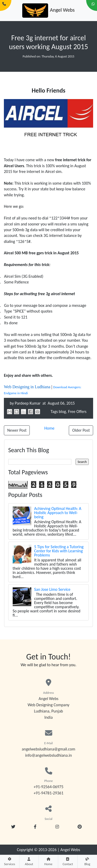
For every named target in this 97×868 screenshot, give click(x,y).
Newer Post (17, 430)
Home (48, 861)
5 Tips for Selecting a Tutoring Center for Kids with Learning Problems (59, 551)
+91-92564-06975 (48, 787)
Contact (68, 861)
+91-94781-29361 (48, 793)
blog (62, 412)
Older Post (81, 430)
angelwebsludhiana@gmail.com (48, 749)
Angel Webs (70, 850)
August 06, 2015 (61, 403)
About (29, 861)
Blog (87, 861)
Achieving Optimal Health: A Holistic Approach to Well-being (58, 513)
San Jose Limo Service (52, 589)
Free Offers (77, 412)
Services (10, 861)
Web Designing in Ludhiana (27, 387)
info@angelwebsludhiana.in (48, 755)
